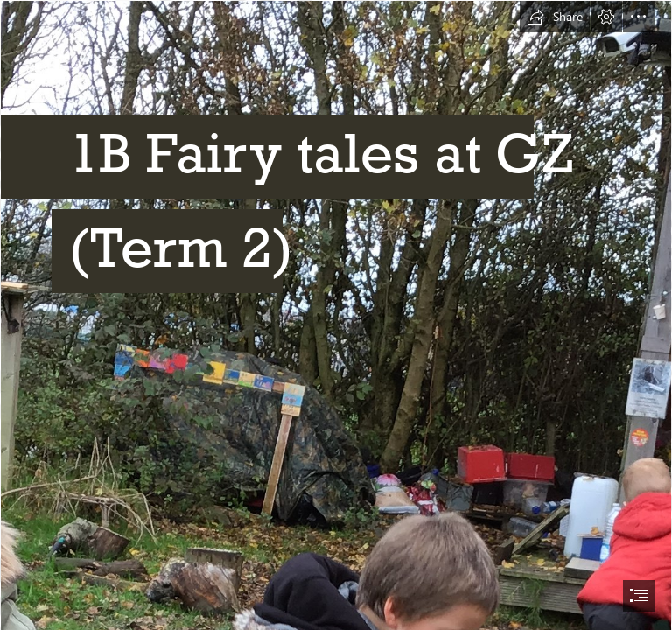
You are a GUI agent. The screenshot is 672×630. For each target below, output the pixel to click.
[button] (555, 17)
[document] (336, 315)
